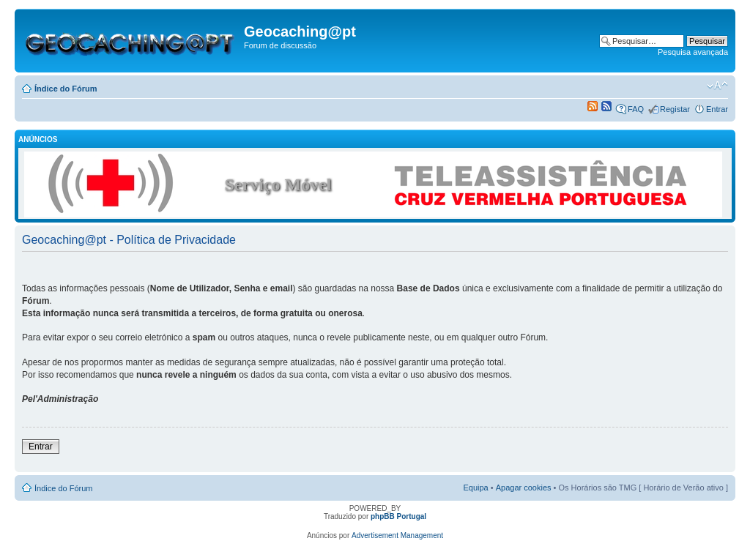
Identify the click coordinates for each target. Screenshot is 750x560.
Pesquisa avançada (693, 52)
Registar (675, 109)
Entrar (717, 109)
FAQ (636, 109)
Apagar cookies (524, 488)
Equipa (475, 488)
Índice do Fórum (66, 89)
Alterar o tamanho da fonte (717, 86)
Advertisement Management (397, 535)
